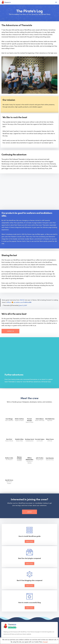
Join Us (29, 517)
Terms (39, 630)
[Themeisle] (6, 2)
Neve (24, 629)
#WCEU (22, 304)
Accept (45, 642)
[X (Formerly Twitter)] (9, 603)
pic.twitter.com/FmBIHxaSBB (23, 307)
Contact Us (10, 336)
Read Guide (15, 547)
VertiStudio (17, 631)
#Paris (9, 307)
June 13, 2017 (23, 310)
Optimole (4, 631)
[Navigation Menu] (56, 2)
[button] (53, 610)
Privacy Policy (53, 630)
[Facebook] (5, 603)
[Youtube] (13, 603)
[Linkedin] (17, 603)
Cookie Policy (45, 630)
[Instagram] (21, 603)
